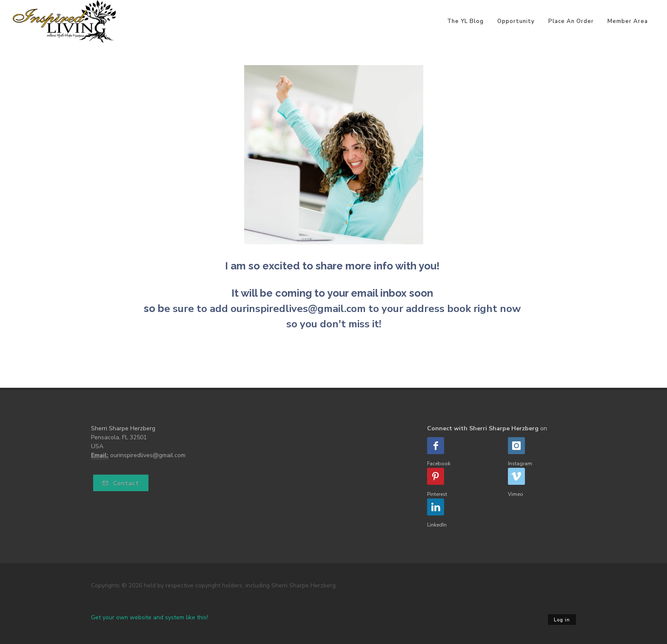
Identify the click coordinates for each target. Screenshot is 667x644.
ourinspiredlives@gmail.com (148, 455)
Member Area (628, 21)
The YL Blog (465, 21)
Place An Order (571, 21)
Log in (562, 620)
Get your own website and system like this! (150, 617)
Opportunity (516, 21)
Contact (121, 483)
